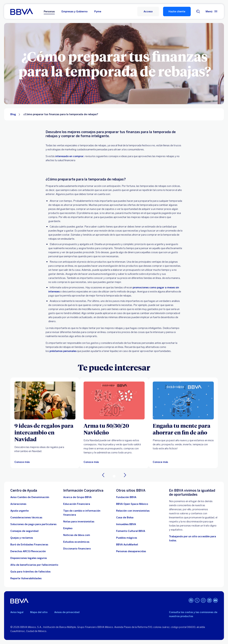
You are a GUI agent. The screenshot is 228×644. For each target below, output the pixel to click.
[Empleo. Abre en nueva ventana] (68, 528)
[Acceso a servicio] (148, 11)
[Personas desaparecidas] (131, 551)
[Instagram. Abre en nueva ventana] (203, 600)
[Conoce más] (91, 462)
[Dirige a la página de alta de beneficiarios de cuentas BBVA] (34, 565)
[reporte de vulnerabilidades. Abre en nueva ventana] (26, 578)
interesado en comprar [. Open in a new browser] (69, 156)
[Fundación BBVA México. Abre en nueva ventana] (126, 497)
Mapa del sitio (39, 612)
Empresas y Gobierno (75, 11)
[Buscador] (198, 11)
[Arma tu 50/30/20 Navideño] (114, 429)
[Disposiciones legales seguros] (29, 558)
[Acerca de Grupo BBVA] (77, 497)
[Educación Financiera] (77, 504)
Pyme (98, 11)
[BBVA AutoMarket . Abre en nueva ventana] (127, 545)
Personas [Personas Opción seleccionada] (49, 11)
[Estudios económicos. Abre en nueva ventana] (76, 542)
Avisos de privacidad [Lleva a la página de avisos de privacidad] (67, 612)
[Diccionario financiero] (77, 549)
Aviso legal (17, 612)
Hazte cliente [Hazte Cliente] (177, 11)
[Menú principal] (212, 11)
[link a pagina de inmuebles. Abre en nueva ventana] (126, 524)
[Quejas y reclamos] (22, 538)
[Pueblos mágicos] (127, 538)
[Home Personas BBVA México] (22, 11)
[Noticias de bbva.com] (77, 535)
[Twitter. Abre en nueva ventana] (197, 600)
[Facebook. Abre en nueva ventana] (191, 600)
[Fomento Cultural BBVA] (131, 531)
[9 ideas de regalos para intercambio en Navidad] (45, 432)
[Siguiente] (125, 475)
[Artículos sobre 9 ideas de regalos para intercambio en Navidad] (45, 400)
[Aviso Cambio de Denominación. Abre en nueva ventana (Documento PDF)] (30, 497)
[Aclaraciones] (18, 504)
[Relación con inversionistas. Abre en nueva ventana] (133, 511)
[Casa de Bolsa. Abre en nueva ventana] (125, 517)
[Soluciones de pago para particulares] (33, 524)
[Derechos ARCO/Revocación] (28, 551)
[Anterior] (103, 475)
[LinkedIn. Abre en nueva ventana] (209, 600)
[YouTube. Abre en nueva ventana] (215, 600)
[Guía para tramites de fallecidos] (30, 572)
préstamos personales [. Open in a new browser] (63, 351)
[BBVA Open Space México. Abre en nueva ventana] (132, 504)
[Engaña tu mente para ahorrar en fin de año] (183, 429)
